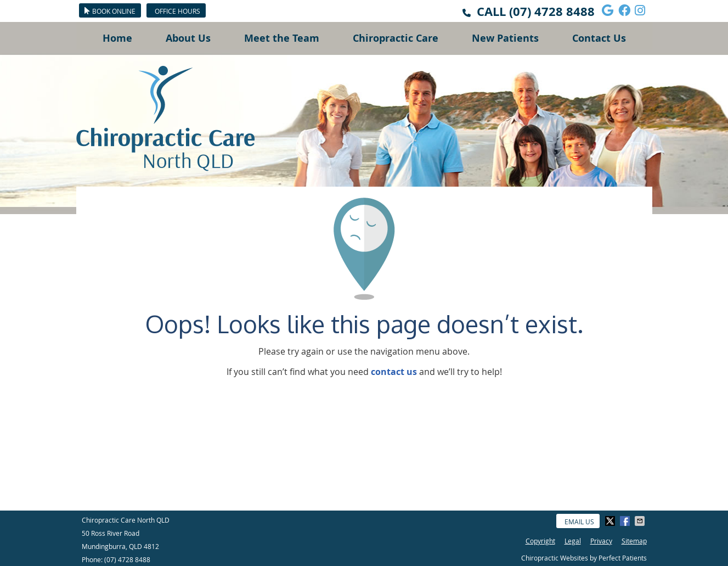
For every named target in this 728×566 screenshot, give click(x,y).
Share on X (611, 521)
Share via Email (641, 521)
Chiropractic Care (396, 38)
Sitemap (634, 541)
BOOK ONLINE (110, 11)
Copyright (540, 541)
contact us (394, 372)
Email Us (579, 522)
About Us (188, 38)
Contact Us (599, 38)
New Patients (505, 38)
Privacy (601, 541)
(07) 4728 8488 (552, 11)
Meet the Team (282, 38)
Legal (573, 541)
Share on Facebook (626, 521)
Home (117, 38)
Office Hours (177, 11)
